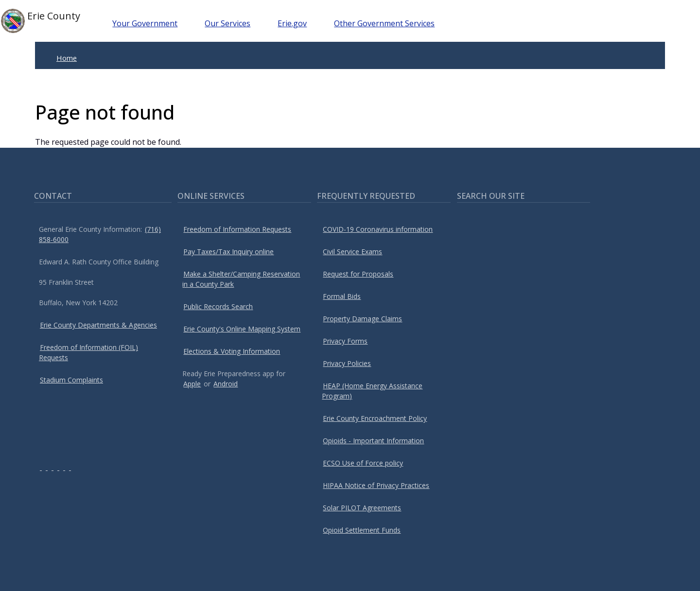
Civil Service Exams (352, 252)
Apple (192, 384)
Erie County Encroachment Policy (375, 418)
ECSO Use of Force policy (363, 463)
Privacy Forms (345, 341)
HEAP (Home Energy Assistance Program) (372, 391)
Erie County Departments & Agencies (98, 325)
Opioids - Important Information (373, 441)
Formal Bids (342, 296)
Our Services (227, 23)
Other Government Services (384, 23)
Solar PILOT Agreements (362, 508)
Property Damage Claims (362, 319)
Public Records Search (218, 306)
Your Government (145, 23)
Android (226, 384)
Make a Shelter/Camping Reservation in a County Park (241, 279)
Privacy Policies (347, 363)
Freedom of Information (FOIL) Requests (88, 352)
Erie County (41, 21)
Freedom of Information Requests (237, 229)
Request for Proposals (358, 274)
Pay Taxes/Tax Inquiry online (228, 252)
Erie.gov (292, 23)
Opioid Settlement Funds (362, 530)
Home (67, 58)
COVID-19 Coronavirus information (378, 229)
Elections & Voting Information (232, 351)
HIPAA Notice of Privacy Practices (376, 485)
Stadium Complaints (71, 380)
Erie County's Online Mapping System (242, 329)
